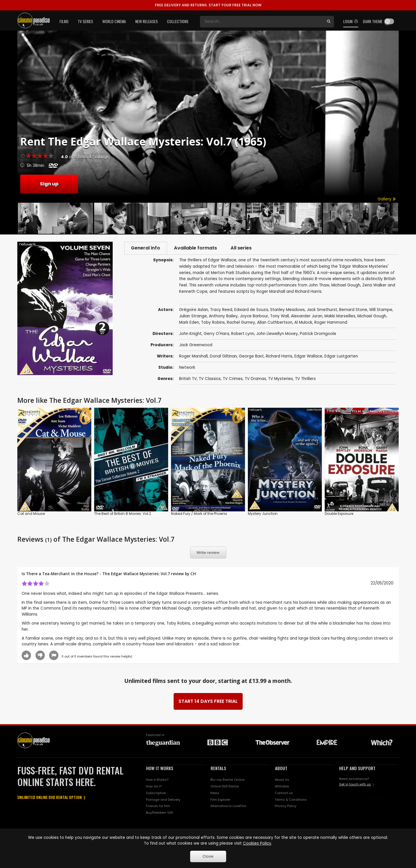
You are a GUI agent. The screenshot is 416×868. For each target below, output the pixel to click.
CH (193, 574)
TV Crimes (233, 379)
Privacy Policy (286, 806)
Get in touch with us (355, 785)
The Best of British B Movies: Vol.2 (123, 514)
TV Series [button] (85, 21)
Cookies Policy (257, 843)
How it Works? (157, 780)
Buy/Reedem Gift (159, 813)
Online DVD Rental (225, 787)
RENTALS (218, 769)
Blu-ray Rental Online (227, 780)
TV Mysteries (281, 379)
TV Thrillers (305, 379)
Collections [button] (178, 21)
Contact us (284, 794)
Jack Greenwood (196, 345)
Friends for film (158, 806)
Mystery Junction (263, 514)
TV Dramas (255, 379)
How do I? (154, 787)
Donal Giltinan (223, 357)
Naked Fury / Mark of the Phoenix (199, 514)
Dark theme (373, 21)
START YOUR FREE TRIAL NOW (208, 5)
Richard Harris (279, 357)
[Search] (262, 22)
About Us (282, 780)
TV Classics (210, 379)
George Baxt (251, 357)
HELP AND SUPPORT (357, 769)
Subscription (156, 794)
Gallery (387, 199)
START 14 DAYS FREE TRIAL (208, 702)
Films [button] (64, 21)
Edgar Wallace (308, 357)
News (215, 794)
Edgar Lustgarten (341, 357)
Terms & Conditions (291, 800)
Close (208, 856)
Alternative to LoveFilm (228, 806)
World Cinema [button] (114, 21)
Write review (208, 553)
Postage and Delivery (163, 800)
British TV (188, 379)
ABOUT (281, 769)
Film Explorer (220, 800)
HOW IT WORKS (160, 769)
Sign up (49, 184)
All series (245, 248)
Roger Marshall (193, 357)
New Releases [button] (146, 21)
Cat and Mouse (31, 514)
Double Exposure (339, 514)
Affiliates (282, 787)
